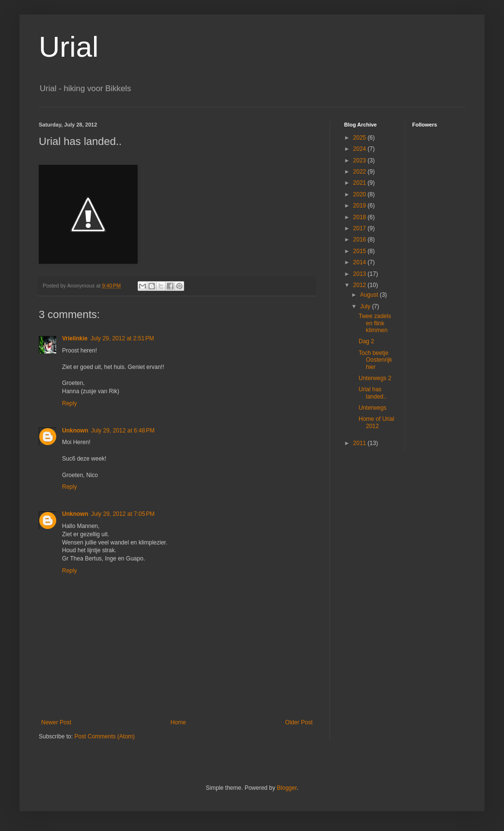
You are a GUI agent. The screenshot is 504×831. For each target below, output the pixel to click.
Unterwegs (372, 408)
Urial (69, 47)
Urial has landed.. (373, 393)
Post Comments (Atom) (104, 736)
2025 (361, 138)
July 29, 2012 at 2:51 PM (122, 338)
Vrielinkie (75, 338)
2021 (361, 183)
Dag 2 (366, 341)
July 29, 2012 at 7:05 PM (123, 514)
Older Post (299, 722)
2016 (361, 240)
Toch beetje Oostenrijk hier (375, 360)
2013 (361, 274)
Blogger (287, 788)
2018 (361, 217)
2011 (361, 443)
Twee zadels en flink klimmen (375, 323)
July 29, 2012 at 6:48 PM (123, 431)
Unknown (75, 431)
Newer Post (56, 722)
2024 (361, 149)
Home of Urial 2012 (376, 422)
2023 (361, 160)
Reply (70, 403)
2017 (361, 228)
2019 (361, 206)
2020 (361, 194)
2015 (361, 251)
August (370, 295)
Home (178, 722)
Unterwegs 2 (375, 378)
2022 (361, 172)
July (366, 306)
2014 (361, 262)
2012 (361, 285)
